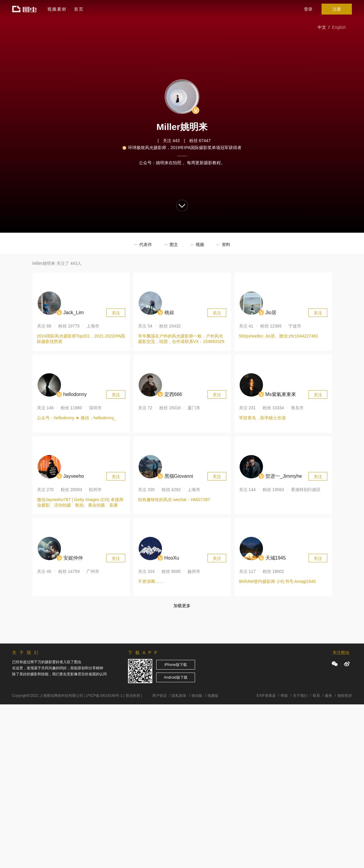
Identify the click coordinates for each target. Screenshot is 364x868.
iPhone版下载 (175, 665)
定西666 (173, 394)
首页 (79, 9)
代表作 (146, 244)
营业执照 (133, 696)
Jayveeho (74, 476)
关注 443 (171, 141)
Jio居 (271, 313)
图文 (174, 244)
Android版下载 (175, 677)
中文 (322, 27)
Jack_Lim (74, 313)
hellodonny (75, 394)
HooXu (172, 558)
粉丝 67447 (200, 141)
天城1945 (276, 558)
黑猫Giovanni (179, 476)
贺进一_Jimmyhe (284, 476)
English (339, 27)
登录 (308, 9)
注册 (337, 9)
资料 (226, 244)
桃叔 (169, 313)
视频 (200, 244)
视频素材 (57, 9)
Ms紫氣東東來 (281, 394)
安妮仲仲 (73, 558)
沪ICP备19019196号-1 (104, 696)
